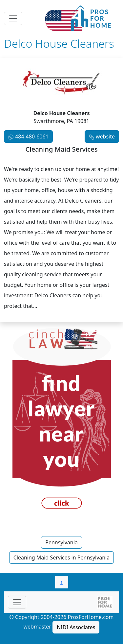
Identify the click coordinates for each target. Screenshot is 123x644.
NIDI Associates (76, 627)
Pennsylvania (61, 542)
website (105, 136)
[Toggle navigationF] (17, 602)
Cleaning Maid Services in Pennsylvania (62, 557)
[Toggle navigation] (13, 18)
